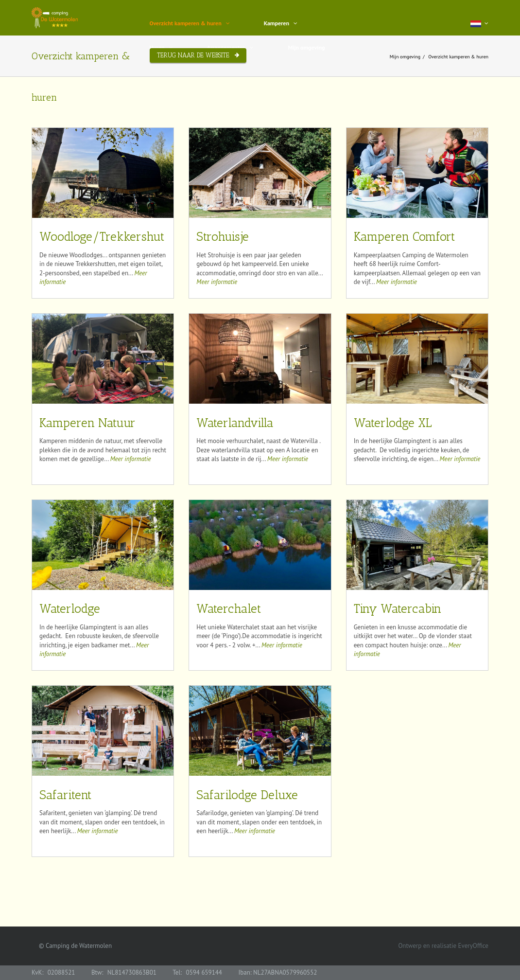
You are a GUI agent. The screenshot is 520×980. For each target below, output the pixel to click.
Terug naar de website (193, 55)
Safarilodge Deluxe (247, 795)
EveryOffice (473, 946)
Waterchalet (229, 609)
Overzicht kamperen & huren (186, 23)
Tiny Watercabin (398, 609)
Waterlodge (70, 609)
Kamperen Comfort (404, 237)
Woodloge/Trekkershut (102, 237)
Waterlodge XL (393, 423)
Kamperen (277, 23)
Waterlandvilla (235, 423)
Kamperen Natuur (87, 423)
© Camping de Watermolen (75, 946)
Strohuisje (223, 237)
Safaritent (65, 795)
